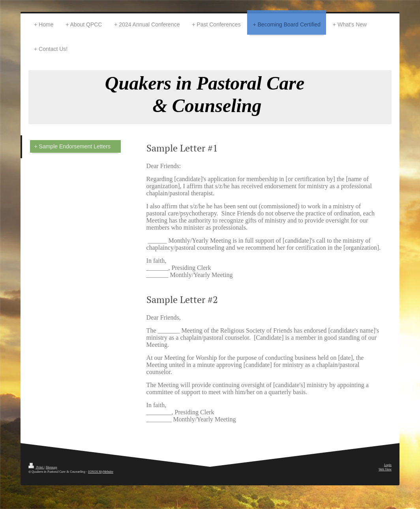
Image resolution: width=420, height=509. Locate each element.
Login (388, 465)
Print (36, 467)
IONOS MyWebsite (101, 472)
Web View (385, 469)
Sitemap (52, 467)
